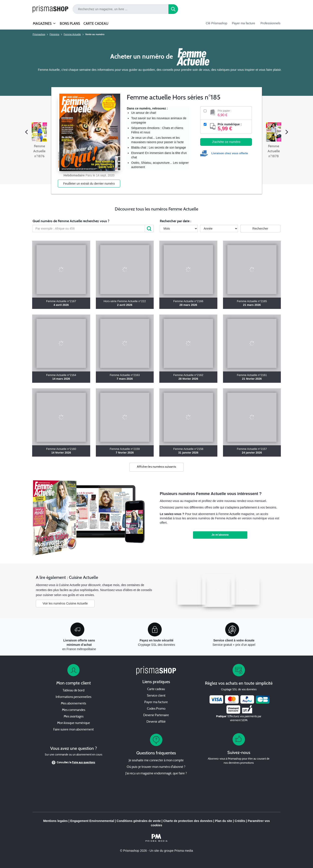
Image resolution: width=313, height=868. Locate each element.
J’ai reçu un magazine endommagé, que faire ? (156, 774)
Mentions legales (56, 821)
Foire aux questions (84, 762)
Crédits (240, 821)
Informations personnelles (73, 697)
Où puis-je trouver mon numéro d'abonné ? (156, 767)
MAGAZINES (42, 22)
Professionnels (270, 23)
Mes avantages (74, 717)
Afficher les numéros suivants (157, 467)
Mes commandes (74, 710)
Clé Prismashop (217, 23)
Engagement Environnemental (92, 821)
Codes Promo (156, 709)
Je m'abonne (220, 535)
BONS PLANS (70, 24)
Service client (156, 696)
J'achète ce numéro (226, 142)
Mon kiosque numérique (74, 723)
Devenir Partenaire (156, 715)
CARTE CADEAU (96, 24)
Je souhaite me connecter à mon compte (156, 761)
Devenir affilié (156, 722)
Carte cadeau (156, 689)
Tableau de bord (73, 691)
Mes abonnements (73, 704)
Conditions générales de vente (139, 821)
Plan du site (224, 821)
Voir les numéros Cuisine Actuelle (65, 603)
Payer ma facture (244, 23)
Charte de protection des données (188, 821)
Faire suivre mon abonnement (73, 730)
